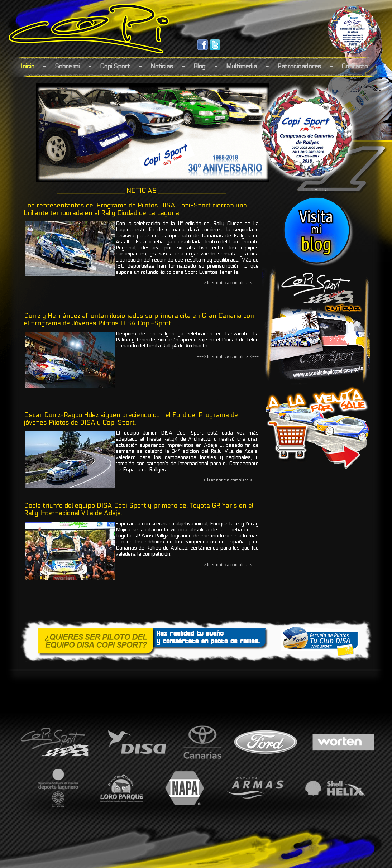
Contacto (355, 66)
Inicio (27, 66)
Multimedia (242, 66)
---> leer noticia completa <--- (228, 283)
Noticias (162, 66)
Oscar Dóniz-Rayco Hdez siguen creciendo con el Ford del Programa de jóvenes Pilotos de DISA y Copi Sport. (131, 419)
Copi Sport (115, 66)
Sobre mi (67, 66)
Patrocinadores (299, 66)
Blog (200, 66)
